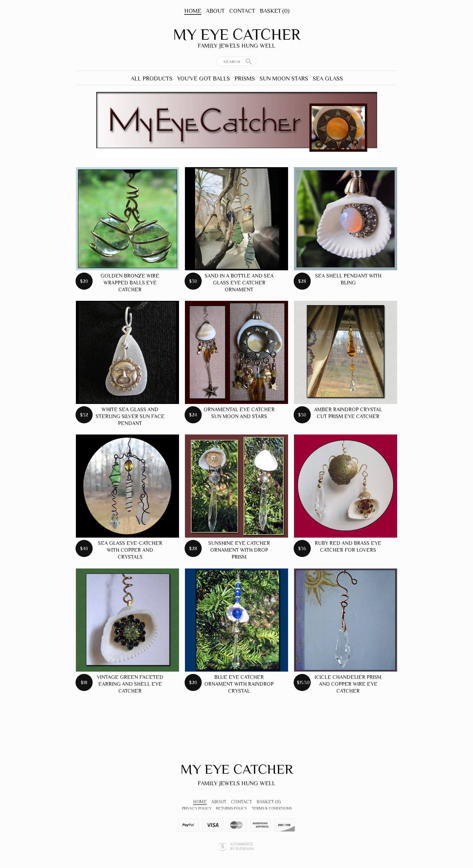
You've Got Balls (203, 78)
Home (193, 11)
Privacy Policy (197, 808)
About (215, 11)
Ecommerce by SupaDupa (242, 846)
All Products (152, 78)
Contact (242, 11)
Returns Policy (232, 808)
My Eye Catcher (237, 34)
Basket (275, 11)
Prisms (245, 78)
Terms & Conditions (272, 808)
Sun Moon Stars (284, 78)
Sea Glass (328, 78)
